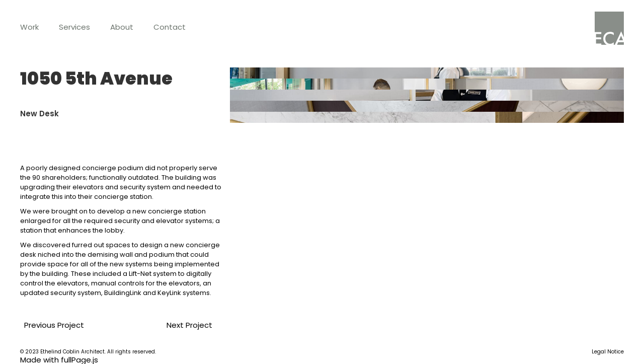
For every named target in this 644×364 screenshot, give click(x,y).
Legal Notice (608, 352)
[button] (29, 27)
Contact (170, 27)
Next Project (179, 325)
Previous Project (50, 325)
